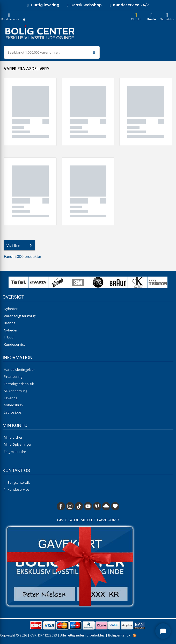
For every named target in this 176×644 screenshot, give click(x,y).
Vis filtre (20, 245)
